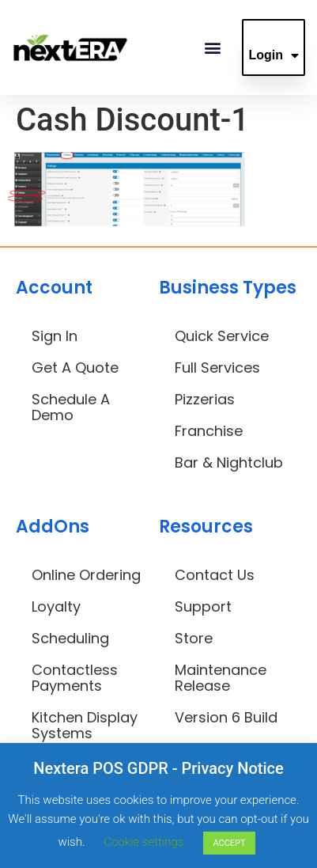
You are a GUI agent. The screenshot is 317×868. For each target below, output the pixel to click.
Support (203, 606)
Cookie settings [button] (143, 842)
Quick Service (222, 336)
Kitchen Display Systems (85, 725)
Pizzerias (205, 399)
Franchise (209, 431)
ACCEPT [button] (229, 843)
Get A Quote (75, 368)
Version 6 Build (226, 717)
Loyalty (56, 606)
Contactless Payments (75, 678)
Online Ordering (86, 575)
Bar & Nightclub (229, 462)
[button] (212, 48)
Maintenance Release (221, 678)
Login (274, 55)
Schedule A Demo (71, 407)
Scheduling (70, 638)
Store (194, 638)
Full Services (217, 368)
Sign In (55, 336)
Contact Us (215, 575)
